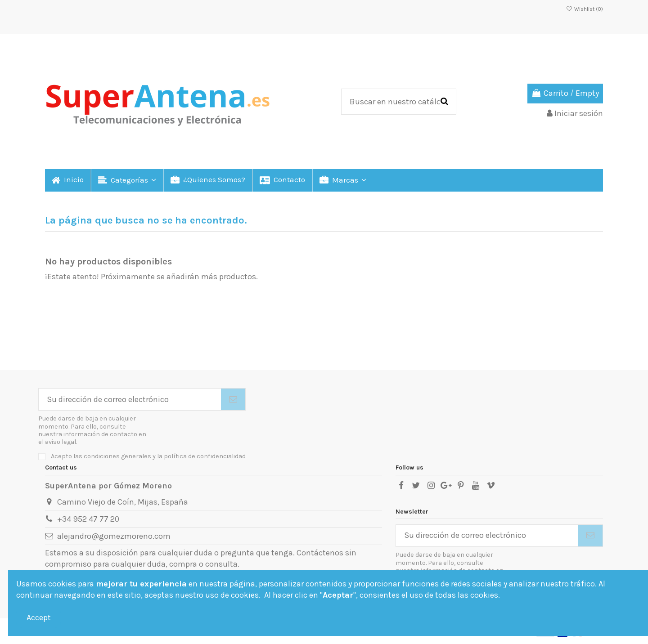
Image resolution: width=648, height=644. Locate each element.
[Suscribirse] (233, 400)
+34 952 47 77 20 (88, 519)
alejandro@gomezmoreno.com (114, 536)
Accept (39, 617)
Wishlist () (585, 9)
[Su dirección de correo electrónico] (130, 400)
